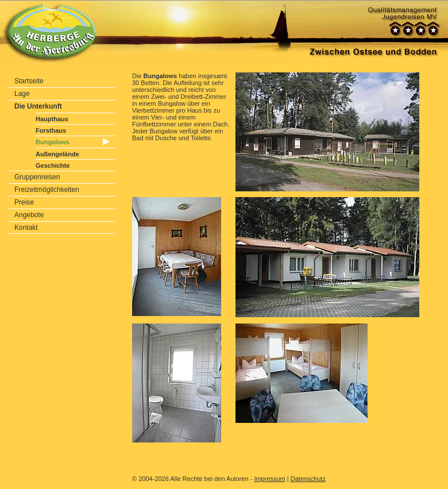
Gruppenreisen (37, 177)
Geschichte (53, 165)
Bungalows (53, 142)
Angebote (29, 215)
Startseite (29, 81)
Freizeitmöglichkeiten (47, 190)
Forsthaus (51, 130)
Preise (24, 202)
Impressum (269, 479)
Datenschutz (308, 479)
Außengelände (57, 154)
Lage (22, 94)
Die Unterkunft (38, 106)
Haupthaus (52, 119)
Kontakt (26, 228)
